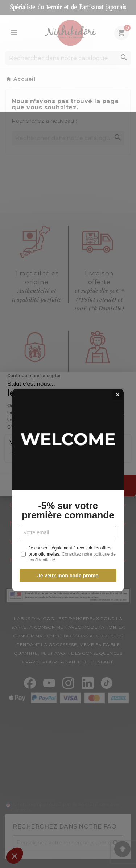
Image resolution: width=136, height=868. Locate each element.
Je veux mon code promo (68, 519)
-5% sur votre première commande (68, 454)
